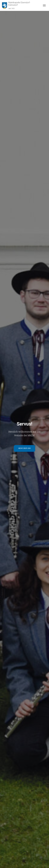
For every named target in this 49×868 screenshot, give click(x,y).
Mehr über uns (24, 448)
